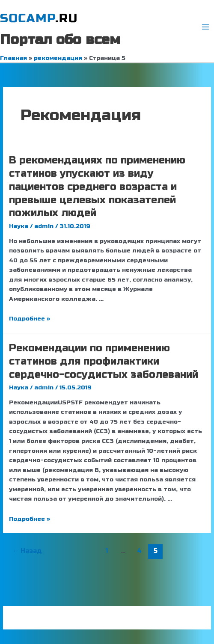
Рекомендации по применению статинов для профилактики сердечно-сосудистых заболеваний (104, 361)
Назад (27, 551)
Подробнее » (30, 319)
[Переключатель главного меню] (206, 27)
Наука (19, 226)
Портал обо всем (60, 40)
